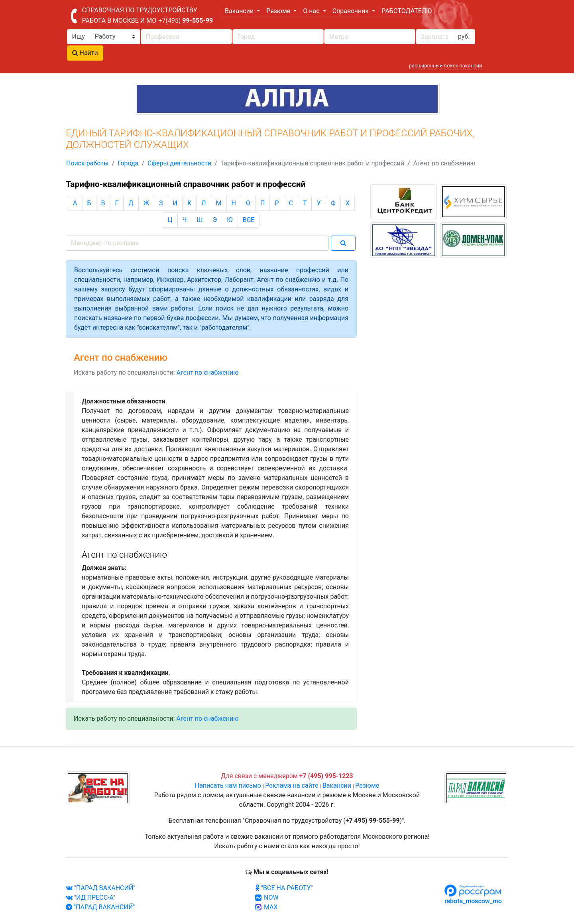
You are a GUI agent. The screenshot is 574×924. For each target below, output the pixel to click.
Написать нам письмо (228, 785)
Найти (85, 53)
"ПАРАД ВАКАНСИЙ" (100, 888)
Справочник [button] (351, 11)
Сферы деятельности (179, 163)
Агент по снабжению (207, 373)
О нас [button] (312, 11)
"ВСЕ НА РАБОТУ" (284, 888)
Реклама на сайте (292, 785)
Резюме (367, 785)
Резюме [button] (279, 11)
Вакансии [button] (240, 11)
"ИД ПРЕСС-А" (90, 897)
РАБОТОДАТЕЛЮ (407, 11)
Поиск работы (87, 163)
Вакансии (337, 785)
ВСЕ (249, 220)
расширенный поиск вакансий (446, 66)
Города (128, 163)
